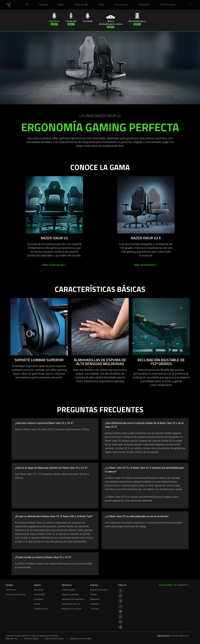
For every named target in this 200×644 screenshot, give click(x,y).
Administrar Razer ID (71, 604)
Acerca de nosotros (99, 590)
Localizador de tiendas (16, 595)
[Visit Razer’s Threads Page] (121, 601)
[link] (8, 5)
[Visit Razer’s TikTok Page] (121, 617)
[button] (191, 5)
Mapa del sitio (12, 639)
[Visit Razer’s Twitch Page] (121, 622)
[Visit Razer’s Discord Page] (121, 627)
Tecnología (39, 590)
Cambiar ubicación (181, 636)
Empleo (93, 595)
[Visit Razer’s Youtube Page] (121, 611)
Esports (37, 604)
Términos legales (31, 639)
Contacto (94, 609)
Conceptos (39, 599)
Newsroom (95, 599)
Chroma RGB (39, 595)
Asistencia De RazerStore (73, 599)
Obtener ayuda (68, 590)
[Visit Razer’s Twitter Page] (121, 606)
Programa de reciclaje (72, 609)
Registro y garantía (70, 595)
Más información (54, 265)
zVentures (95, 604)
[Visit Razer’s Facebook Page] (121, 591)
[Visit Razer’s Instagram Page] (121, 596)
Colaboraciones (41, 609)
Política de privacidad (54, 639)
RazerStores (11, 590)
